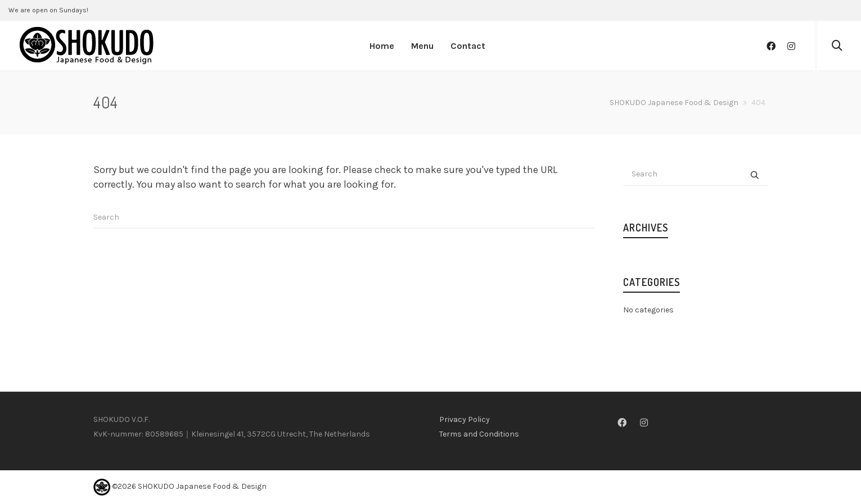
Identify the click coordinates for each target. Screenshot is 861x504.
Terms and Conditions (479, 434)
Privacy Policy (465, 419)
